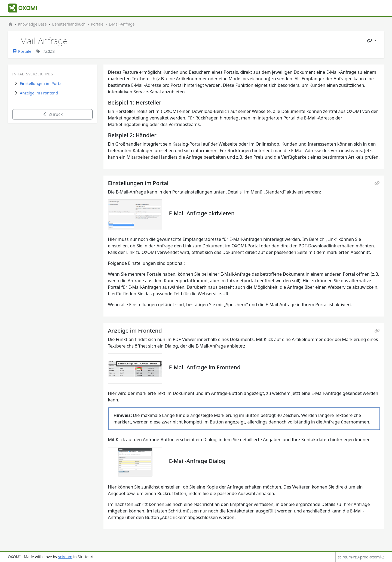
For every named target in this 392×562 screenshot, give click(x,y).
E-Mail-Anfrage (122, 24)
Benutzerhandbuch (69, 24)
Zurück (53, 114)
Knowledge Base (32, 24)
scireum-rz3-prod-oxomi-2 (361, 557)
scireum (65, 557)
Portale (97, 24)
